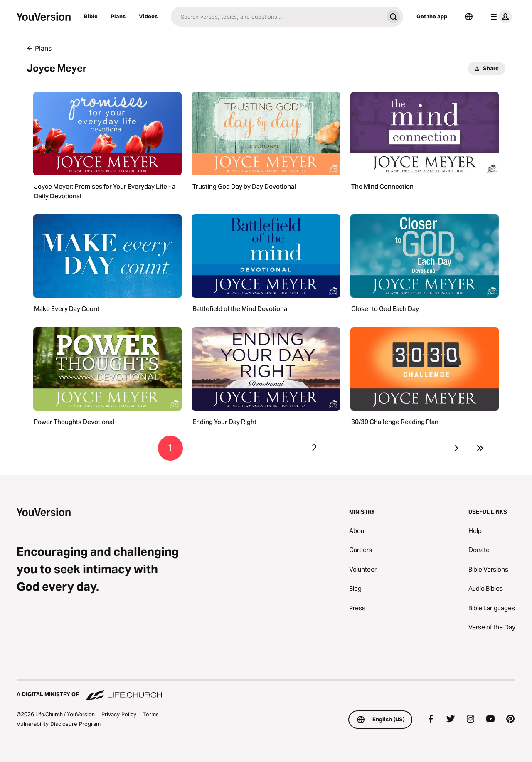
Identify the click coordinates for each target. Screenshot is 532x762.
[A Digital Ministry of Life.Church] (266, 690)
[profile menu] (500, 17)
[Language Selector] (469, 17)
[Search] (277, 17)
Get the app (432, 16)
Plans (118, 16)
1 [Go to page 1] (170, 448)
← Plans (39, 48)
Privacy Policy (119, 714)
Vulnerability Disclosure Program (59, 724)
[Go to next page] (456, 448)
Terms (151, 714)
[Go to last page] (480, 448)
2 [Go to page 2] (314, 448)
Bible (91, 16)
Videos (148, 16)
